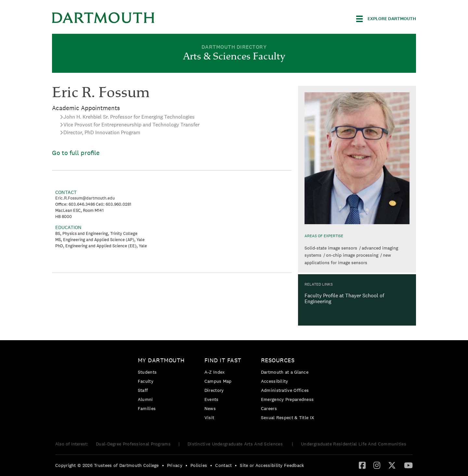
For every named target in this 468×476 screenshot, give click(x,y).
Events (212, 399)
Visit (209, 418)
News (210, 408)
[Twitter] (392, 465)
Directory (214, 390)
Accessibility (275, 381)
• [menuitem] (163, 465)
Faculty (146, 381)
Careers (269, 408)
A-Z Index (215, 372)
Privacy (175, 465)
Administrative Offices (285, 390)
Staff (143, 390)
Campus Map (218, 381)
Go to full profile (76, 153)
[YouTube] (408, 465)
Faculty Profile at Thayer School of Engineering (344, 298)
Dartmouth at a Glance (285, 372)
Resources (278, 360)
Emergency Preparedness (287, 399)
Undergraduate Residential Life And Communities (354, 444)
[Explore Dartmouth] (386, 19)
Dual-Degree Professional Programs (133, 444)
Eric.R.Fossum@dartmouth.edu (85, 198)
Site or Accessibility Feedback (272, 465)
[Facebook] (362, 465)
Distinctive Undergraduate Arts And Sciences (236, 444)
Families (147, 408)
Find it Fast (223, 360)
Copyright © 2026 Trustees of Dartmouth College (107, 465)
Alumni (145, 399)
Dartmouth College (103, 18)
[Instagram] (377, 465)
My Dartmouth (161, 360)
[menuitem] (163, 386)
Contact (223, 465)
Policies (199, 465)
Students (147, 372)
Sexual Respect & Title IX (288, 418)
